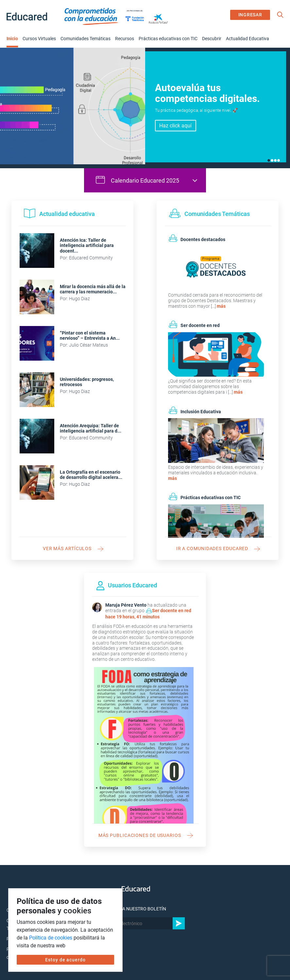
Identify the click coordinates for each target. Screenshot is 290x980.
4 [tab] (279, 160)
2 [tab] (272, 160)
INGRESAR (250, 15)
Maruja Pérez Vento (126, 605)
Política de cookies (51, 938)
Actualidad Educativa (247, 39)
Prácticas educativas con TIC (168, 39)
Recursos (125, 39)
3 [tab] (275, 160)
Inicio (12, 39)
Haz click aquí (175, 126)
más (221, 306)
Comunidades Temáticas (85, 39)
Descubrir (212, 39)
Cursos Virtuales (39, 39)
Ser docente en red (172, 611)
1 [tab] (269, 160)
